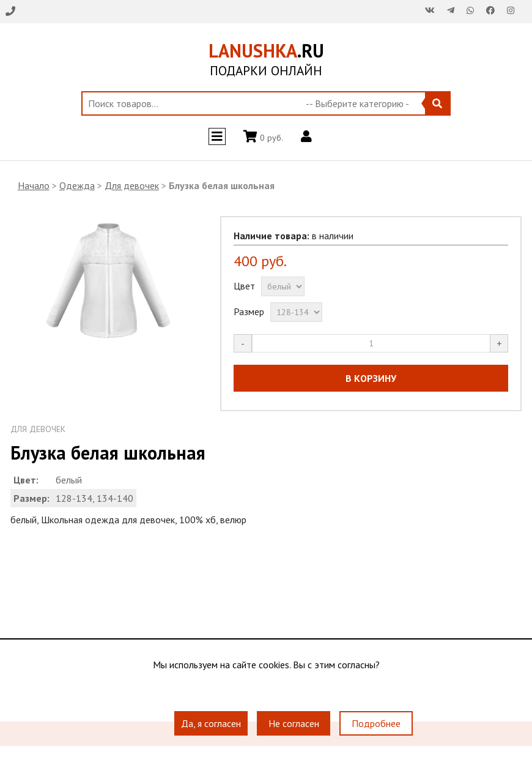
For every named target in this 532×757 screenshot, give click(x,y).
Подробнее (376, 723)
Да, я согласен (211, 723)
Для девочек (132, 185)
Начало (34, 185)
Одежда (77, 185)
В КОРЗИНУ (371, 378)
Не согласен (294, 723)
